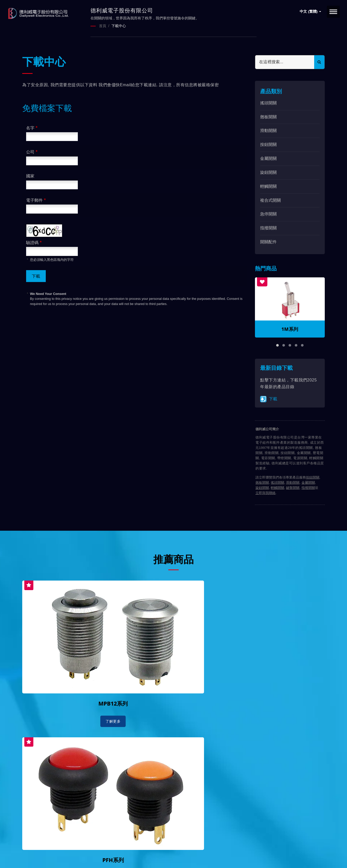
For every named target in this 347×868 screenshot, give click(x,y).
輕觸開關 (268, 186)
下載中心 (119, 26)
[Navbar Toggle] (333, 12)
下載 (269, 399)
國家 (30, 176)
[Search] (285, 62)
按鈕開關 (268, 144)
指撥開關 (268, 228)
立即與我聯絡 (266, 493)
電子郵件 (36, 200)
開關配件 (268, 241)
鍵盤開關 (293, 487)
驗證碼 (34, 242)
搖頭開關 (268, 102)
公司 (32, 152)
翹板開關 (268, 116)
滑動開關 (268, 130)
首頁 (103, 26)
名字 (32, 127)
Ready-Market (72, 855)
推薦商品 (173, 558)
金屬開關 (268, 158)
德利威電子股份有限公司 (74, 849)
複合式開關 (270, 200)
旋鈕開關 (268, 172)
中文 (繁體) (310, 11)
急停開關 (268, 214)
